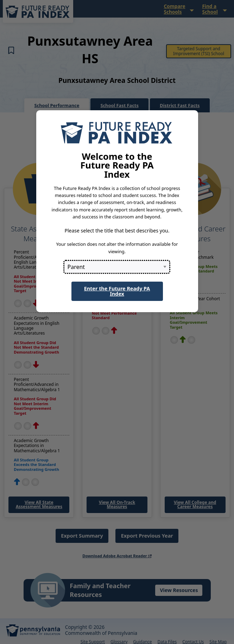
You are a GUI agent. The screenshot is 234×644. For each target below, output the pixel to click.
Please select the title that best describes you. (117, 231)
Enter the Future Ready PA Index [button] (117, 291)
